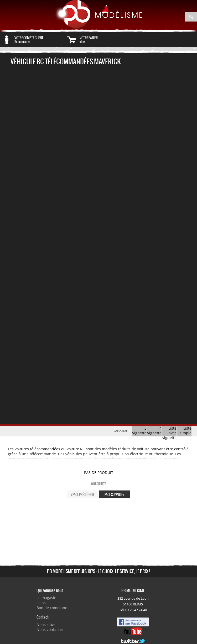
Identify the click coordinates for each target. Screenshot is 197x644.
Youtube (133, 631)
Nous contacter (50, 629)
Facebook (133, 622)
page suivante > (115, 495)
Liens (41, 603)
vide (105, 40)
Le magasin (46, 598)
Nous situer (47, 624)
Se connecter (40, 40)
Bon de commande (53, 608)
